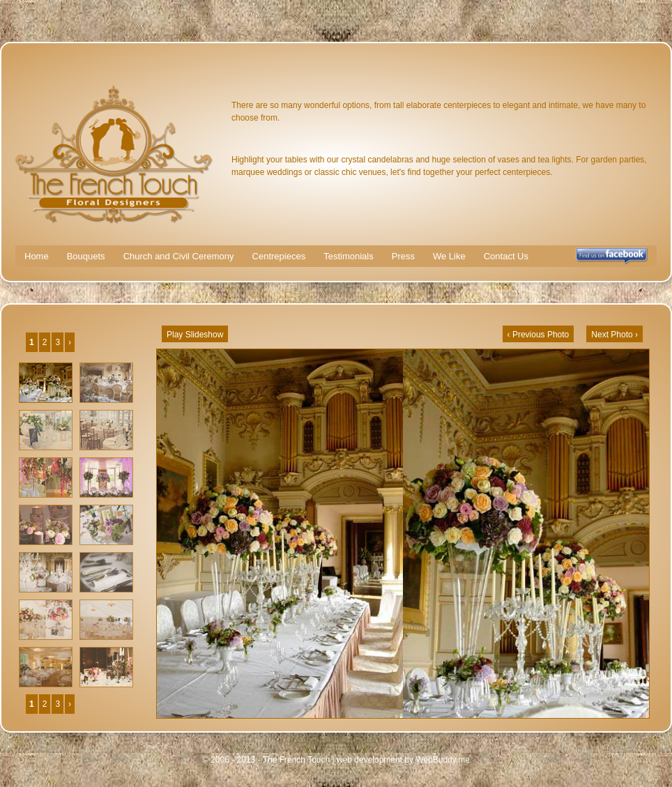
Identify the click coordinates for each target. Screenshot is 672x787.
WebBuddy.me (443, 760)
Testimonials (349, 256)
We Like (449, 256)
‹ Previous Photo (539, 335)
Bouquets (86, 256)
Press (403, 256)
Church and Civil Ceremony (179, 256)
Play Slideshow (195, 335)
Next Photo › (614, 335)
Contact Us (506, 256)
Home (37, 256)
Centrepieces (279, 256)
